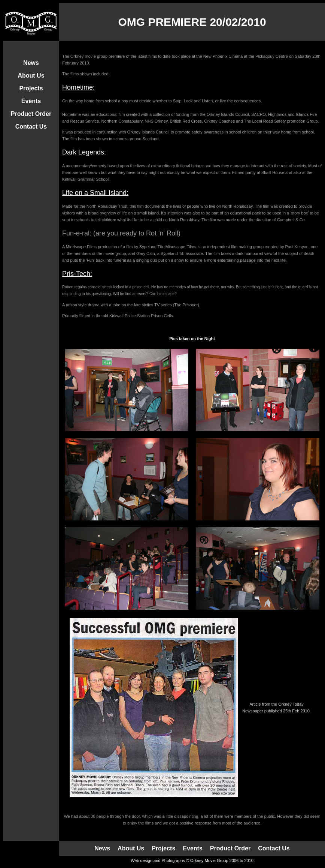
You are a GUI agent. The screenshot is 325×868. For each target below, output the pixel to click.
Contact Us (31, 127)
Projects (31, 88)
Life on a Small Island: (95, 193)
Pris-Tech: (77, 274)
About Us (31, 76)
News (31, 63)
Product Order (31, 114)
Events (31, 101)
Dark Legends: (84, 152)
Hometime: (78, 87)
